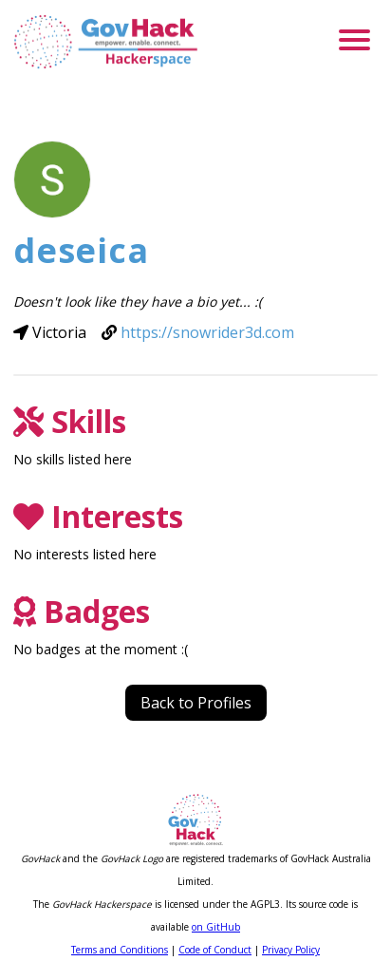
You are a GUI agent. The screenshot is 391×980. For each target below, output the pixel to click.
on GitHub (216, 927)
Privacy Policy (291, 950)
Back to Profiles (196, 703)
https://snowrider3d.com (207, 332)
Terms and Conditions (120, 950)
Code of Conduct (215, 950)
